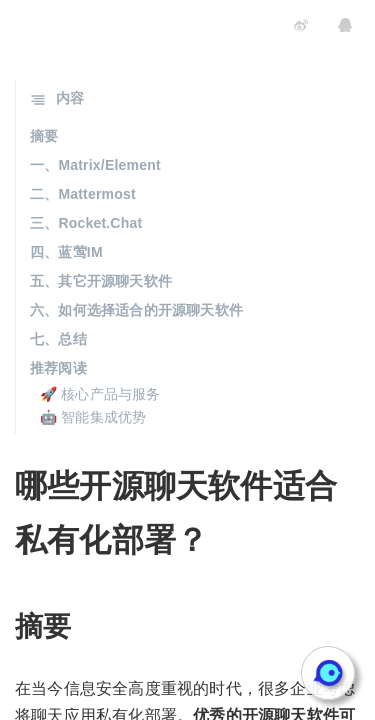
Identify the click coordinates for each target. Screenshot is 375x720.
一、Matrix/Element (95, 165)
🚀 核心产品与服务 (100, 394)
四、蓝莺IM (66, 252)
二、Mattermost (83, 194)
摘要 (44, 136)
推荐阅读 (58, 368)
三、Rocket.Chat (86, 223)
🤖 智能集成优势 (93, 417)
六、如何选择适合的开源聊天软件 (136, 310)
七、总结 (58, 339)
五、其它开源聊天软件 (101, 281)
